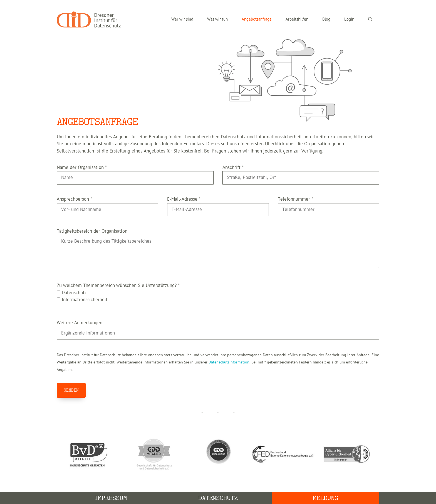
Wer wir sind (182, 19)
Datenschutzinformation (229, 362)
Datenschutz (218, 498)
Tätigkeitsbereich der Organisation (92, 231)
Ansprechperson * (74, 199)
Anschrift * (233, 168)
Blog (326, 19)
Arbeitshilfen (297, 19)
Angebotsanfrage (257, 19)
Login (349, 19)
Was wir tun (217, 19)
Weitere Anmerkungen (80, 323)
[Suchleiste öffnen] (370, 19)
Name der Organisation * (82, 168)
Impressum (111, 498)
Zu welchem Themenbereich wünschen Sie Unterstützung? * (118, 286)
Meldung (325, 498)
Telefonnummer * (295, 199)
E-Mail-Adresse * (184, 199)
